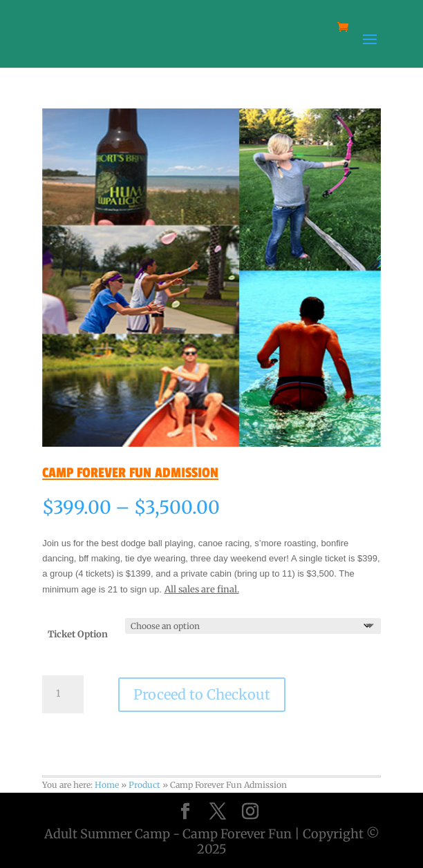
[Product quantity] (63, 694)
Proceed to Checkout (202, 694)
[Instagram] (250, 812)
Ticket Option (78, 634)
